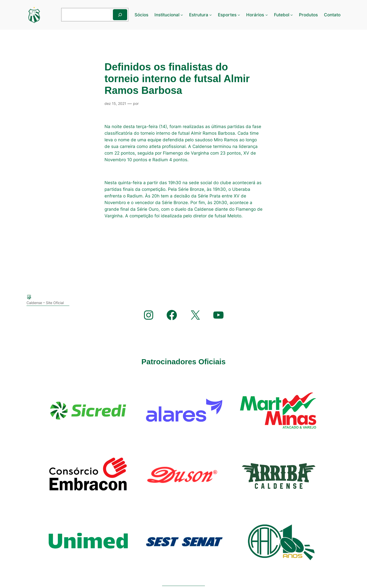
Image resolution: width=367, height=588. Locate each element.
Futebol (282, 15)
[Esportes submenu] (239, 15)
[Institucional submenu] (182, 15)
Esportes (227, 15)
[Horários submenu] (267, 15)
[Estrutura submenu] (211, 15)
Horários (255, 15)
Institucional (167, 15)
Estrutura (199, 15)
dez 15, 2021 (115, 103)
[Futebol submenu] (292, 15)
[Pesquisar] (120, 15)
